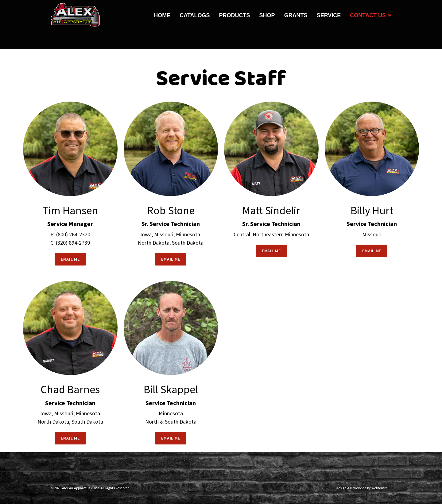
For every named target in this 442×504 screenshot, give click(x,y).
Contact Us (368, 15)
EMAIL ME (70, 259)
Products (235, 15)
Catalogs (195, 15)
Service (329, 15)
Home (162, 15)
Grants (296, 15)
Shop (267, 15)
